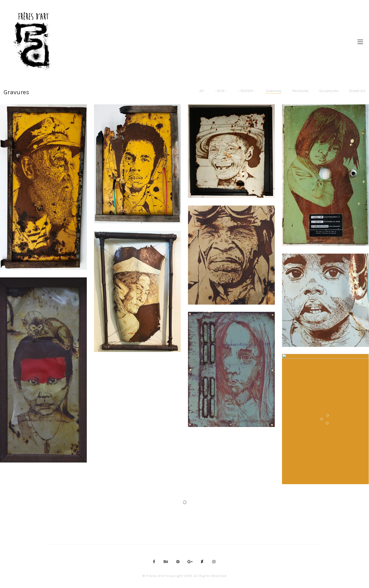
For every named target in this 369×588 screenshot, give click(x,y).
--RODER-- (247, 91)
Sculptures (329, 91)
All (202, 91)
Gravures (274, 91)
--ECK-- (221, 91)
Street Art (357, 91)
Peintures (300, 91)
